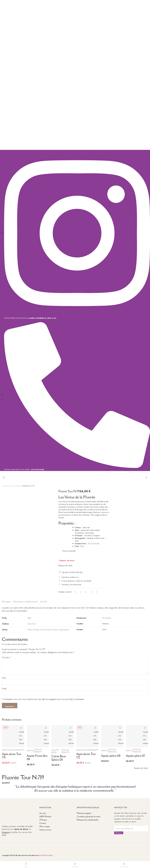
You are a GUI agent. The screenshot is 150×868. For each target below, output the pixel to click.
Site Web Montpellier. (46, 855)
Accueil (5, 486)
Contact (43, 823)
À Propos (43, 820)
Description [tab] (6, 602)
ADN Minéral (45, 816)
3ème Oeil (31, 624)
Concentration (45, 630)
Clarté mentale (33, 630)
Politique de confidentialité (88, 820)
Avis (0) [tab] (44, 602)
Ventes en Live (45, 830)
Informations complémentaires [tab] (26, 602)
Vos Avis (6, 657)
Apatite (30, 751)
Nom (4, 678)
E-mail (4, 689)
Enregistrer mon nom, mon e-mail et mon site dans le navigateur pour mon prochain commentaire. (44, 699)
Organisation (64, 630)
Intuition (55, 630)
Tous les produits (15, 486)
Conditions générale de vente (89, 816)
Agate (5, 750)
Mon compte (45, 826)
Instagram (6, 832)
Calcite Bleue (55, 751)
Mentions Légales (84, 813)
